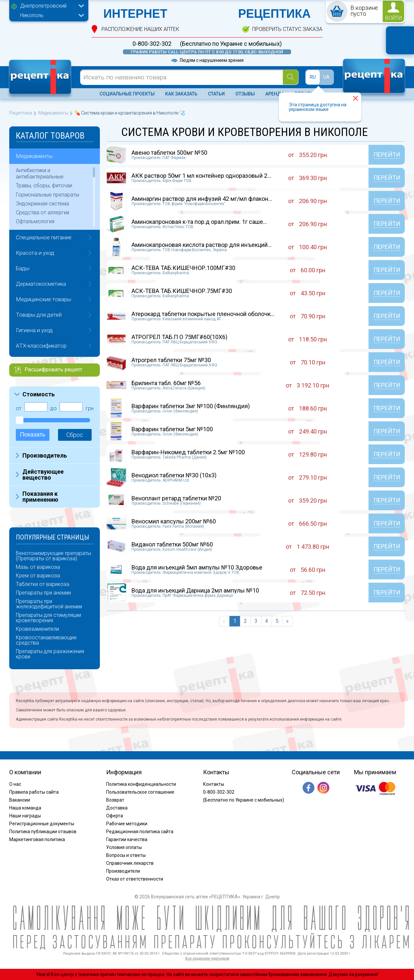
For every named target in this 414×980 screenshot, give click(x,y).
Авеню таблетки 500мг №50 (169, 153)
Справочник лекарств (130, 863)
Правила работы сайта (34, 792)
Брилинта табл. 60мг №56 (166, 383)
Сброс (75, 435)
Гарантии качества (127, 839)
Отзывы (245, 94)
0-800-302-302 (152, 44)
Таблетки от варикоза (43, 584)
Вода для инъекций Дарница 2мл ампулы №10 (195, 590)
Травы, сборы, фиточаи (44, 185)
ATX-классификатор (41, 346)
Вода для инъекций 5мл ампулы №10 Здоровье (197, 567)
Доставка (117, 808)
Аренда (275, 94)
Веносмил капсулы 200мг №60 (174, 521)
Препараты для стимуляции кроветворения (48, 618)
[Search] (291, 77)
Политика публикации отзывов (43, 832)
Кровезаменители (37, 629)
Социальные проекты (127, 94)
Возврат (115, 800)
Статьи (216, 94)
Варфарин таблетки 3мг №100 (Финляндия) (191, 406)
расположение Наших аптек (140, 29)
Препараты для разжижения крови (50, 654)
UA (326, 77)
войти (394, 18)
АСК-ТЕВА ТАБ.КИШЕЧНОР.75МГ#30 (182, 291)
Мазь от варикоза (38, 567)
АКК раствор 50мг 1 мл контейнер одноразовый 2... (201, 176)
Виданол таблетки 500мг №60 (172, 544)
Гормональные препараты (47, 195)
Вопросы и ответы (126, 855)
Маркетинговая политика (37, 839)
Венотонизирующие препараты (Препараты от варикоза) (53, 556)
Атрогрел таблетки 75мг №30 (171, 360)
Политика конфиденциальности (141, 784)
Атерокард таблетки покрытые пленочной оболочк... (203, 314)
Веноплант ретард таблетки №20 (176, 498)
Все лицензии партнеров (207, 958)
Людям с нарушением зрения (207, 60)
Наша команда (25, 808)
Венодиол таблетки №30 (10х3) (174, 475)
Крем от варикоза (38, 576)
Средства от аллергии (43, 212)
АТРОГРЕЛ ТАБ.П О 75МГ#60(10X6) (179, 337)
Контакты (214, 784)
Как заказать (181, 94)
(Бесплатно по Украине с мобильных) (231, 44)
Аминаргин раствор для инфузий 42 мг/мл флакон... (202, 199)
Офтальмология (35, 221)
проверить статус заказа (287, 29)
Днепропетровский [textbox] (43, 6)
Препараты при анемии (43, 593)
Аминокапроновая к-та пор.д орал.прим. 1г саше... (199, 222)
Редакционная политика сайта (140, 832)
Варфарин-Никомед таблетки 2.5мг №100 (188, 452)
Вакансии (20, 800)
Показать (33, 435)
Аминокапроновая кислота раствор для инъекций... (202, 245)
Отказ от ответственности (135, 879)
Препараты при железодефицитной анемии (49, 604)
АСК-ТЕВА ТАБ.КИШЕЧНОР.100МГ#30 (183, 268)
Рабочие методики (127, 824)
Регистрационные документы (42, 824)
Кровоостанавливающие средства (46, 640)
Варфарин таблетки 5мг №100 (172, 429)
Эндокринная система (42, 204)
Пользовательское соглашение (140, 792)
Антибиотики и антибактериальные (40, 173)
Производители (123, 871)
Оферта (115, 816)
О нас (15, 784)
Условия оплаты (124, 847)
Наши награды (25, 816)
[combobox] (50, 7)
